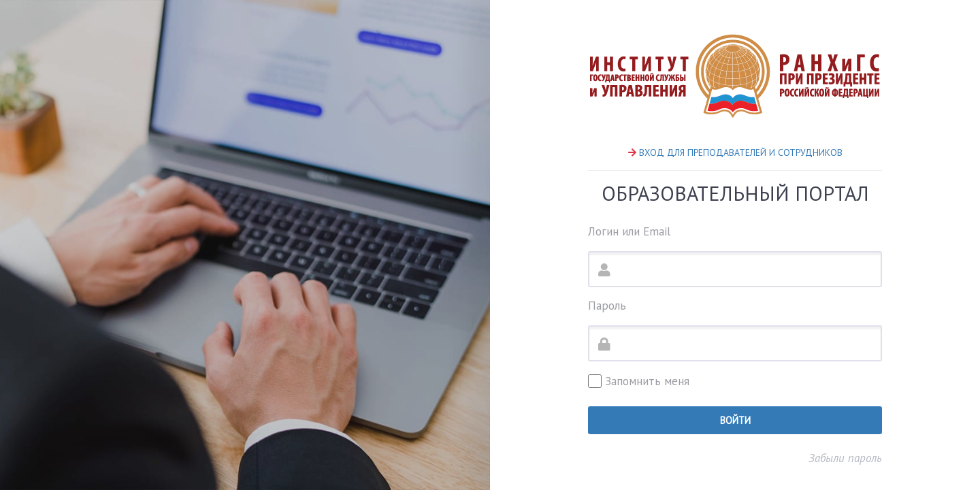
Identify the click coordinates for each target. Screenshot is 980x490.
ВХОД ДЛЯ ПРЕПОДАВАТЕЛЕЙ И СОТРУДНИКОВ (741, 152)
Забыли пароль (845, 458)
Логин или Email (629, 231)
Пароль (607, 306)
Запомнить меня (639, 381)
